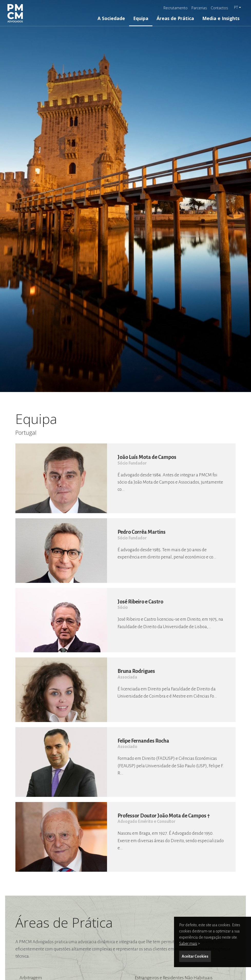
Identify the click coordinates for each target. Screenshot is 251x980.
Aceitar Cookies (195, 956)
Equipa (141, 18)
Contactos (219, 8)
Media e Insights (221, 18)
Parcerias (199, 8)
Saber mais (188, 943)
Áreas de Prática (175, 18)
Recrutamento (176, 8)
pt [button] (236, 7)
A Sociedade (111, 18)
